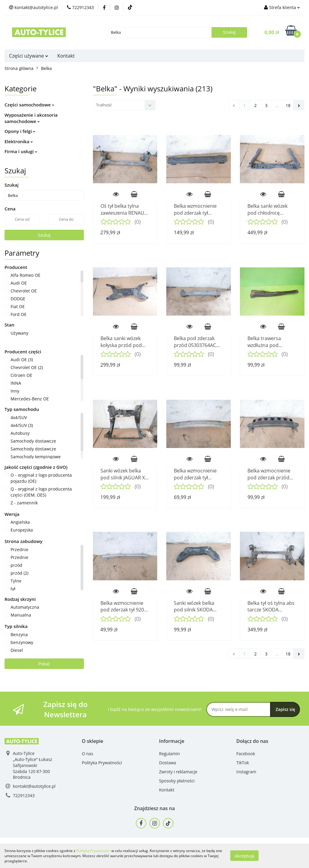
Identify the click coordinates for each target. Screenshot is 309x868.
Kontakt (66, 56)
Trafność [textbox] (104, 105)
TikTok (243, 763)
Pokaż (44, 664)
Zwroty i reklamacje (178, 772)
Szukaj (44, 235)
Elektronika (19, 141)
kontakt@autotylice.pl (34, 786)
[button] (92, 741)
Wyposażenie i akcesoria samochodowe (31, 118)
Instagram (246, 772)
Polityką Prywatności (93, 851)
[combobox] (124, 105)
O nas (88, 754)
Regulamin (169, 754)
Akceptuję (244, 856)
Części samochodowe (29, 105)
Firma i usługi (21, 151)
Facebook (246, 754)
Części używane (29, 56)
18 (288, 105)
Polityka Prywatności (102, 763)
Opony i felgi (20, 131)
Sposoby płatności (177, 781)
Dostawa (168, 763)
